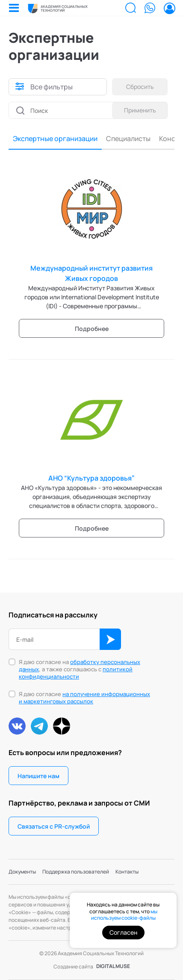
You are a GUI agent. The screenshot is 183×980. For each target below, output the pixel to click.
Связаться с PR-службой (54, 826)
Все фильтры (52, 87)
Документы (22, 872)
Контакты (127, 872)
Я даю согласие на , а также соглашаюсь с (80, 669)
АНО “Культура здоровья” (91, 478)
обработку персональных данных (80, 666)
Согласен (123, 932)
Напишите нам (38, 776)
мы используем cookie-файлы (124, 915)
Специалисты (128, 139)
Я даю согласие (84, 698)
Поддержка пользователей (76, 872)
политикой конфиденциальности (76, 673)
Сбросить (140, 87)
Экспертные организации (55, 139)
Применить (140, 110)
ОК (110, 639)
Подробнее (92, 329)
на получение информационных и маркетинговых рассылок (84, 698)
